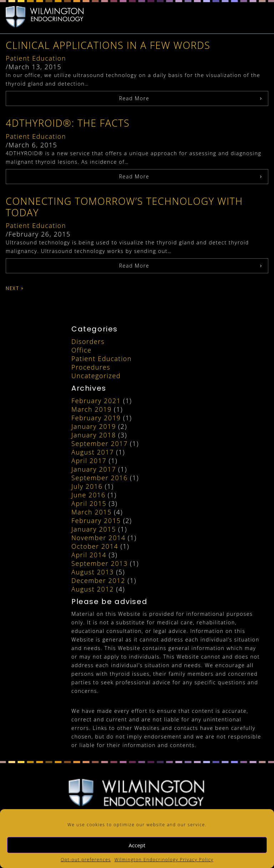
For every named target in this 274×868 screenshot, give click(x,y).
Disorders (88, 341)
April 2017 (89, 461)
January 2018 (94, 435)
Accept (137, 845)
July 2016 (87, 486)
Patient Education (36, 58)
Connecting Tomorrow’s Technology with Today (124, 207)
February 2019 (96, 418)
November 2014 (98, 538)
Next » (15, 288)
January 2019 (94, 426)
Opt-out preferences (86, 860)
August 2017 (93, 452)
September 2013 (100, 563)
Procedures (91, 367)
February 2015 (96, 521)
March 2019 (92, 409)
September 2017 (100, 443)
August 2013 (93, 572)
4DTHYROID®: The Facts (68, 123)
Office (82, 350)
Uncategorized (96, 376)
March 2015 (92, 512)
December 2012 (98, 580)
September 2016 (100, 478)
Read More (134, 98)
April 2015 (89, 503)
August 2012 (93, 589)
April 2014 (89, 555)
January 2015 (94, 529)
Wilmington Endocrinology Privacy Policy (164, 860)
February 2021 (96, 401)
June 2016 (88, 495)
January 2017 (94, 469)
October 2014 (95, 546)
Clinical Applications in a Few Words (108, 45)
